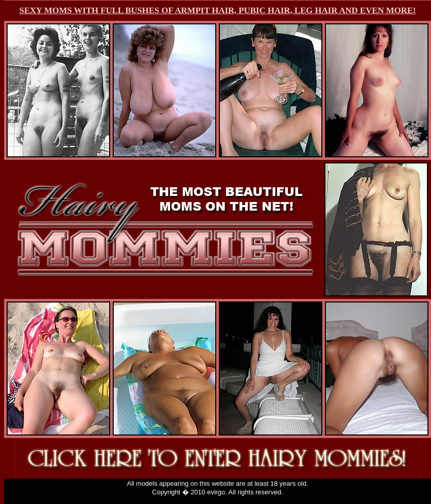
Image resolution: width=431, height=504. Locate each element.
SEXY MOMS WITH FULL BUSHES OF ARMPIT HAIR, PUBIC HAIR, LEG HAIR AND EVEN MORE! (218, 10)
